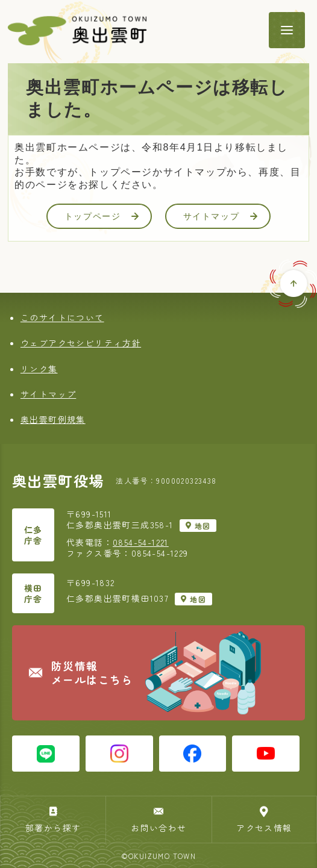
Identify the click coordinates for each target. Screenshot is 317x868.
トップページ (102, 216)
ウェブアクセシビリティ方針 (81, 343)
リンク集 (39, 369)
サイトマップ (221, 216)
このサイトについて (62, 317)
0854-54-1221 (141, 542)
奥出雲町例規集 (53, 419)
